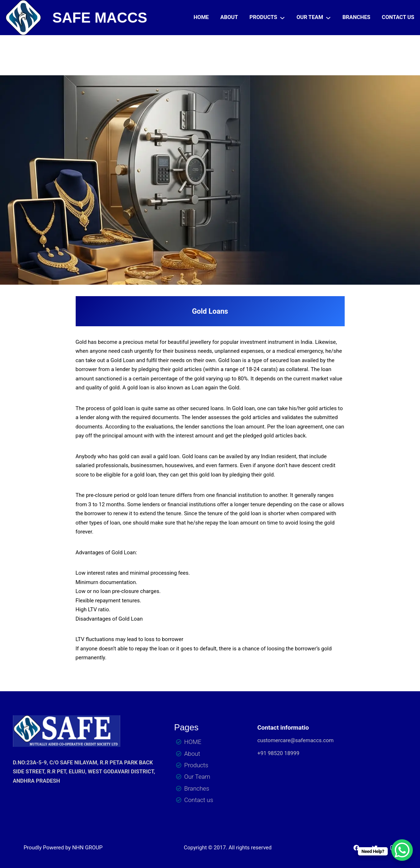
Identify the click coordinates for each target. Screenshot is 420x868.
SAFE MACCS (100, 18)
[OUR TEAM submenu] (328, 18)
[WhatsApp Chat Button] (402, 850)
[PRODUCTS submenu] (282, 18)
